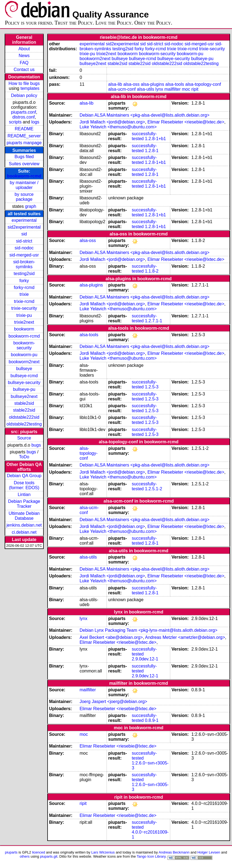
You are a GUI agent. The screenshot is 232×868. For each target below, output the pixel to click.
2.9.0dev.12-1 (145, 659)
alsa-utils (146, 89)
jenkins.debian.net (24, 525)
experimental (24, 220)
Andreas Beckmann (174, 852)
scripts (15, 122)
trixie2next (24, 322)
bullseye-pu (24, 389)
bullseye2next (24, 396)
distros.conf (24, 117)
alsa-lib (115, 84)
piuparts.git (49, 856)
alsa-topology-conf (203, 84)
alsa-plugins (152, 84)
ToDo (24, 457)
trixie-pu (24, 315)
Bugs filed (24, 157)
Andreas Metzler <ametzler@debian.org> (185, 637)
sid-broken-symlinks (24, 264)
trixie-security (24, 308)
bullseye (24, 369)
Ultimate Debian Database (24, 516)
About (24, 49)
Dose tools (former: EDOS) (24, 485)
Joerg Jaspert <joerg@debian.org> (113, 702)
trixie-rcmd (24, 301)
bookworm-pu (24, 355)
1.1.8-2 (152, 271)
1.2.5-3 (152, 387)
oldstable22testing (24, 424)
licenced (39, 852)
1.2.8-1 (152, 151)
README (24, 129)
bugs (36, 445)
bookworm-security (24, 345)
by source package (24, 197)
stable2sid (24, 403)
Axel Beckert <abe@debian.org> (111, 637)
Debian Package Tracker (24, 504)
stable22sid (24, 410)
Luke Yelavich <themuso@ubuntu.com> (118, 127)
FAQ (24, 63)
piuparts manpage (24, 143)
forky (24, 281)
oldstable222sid (24, 417)
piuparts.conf (24, 112)
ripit (195, 89)
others (25, 856)
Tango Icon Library (151, 856)
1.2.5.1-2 (153, 489)
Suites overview (24, 164)
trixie (24, 294)
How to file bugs (24, 83)
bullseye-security (24, 383)
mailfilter (173, 89)
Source (24, 438)
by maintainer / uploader (24, 185)
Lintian (24, 494)
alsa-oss (131, 84)
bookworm (24, 329)
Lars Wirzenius (103, 852)
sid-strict (24, 241)
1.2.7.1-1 (153, 321)
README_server (24, 136)
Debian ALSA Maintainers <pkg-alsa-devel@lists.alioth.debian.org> (144, 115)
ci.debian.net (24, 532)
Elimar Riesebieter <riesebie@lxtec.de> (186, 122)
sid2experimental (24, 227)
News (24, 56)
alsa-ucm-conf (122, 89)
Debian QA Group (24, 476)
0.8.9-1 (152, 720)
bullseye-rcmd (24, 376)
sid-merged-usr (24, 255)
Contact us (24, 70)
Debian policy (24, 95)
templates (30, 88)
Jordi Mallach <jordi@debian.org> (112, 122)
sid (24, 234)
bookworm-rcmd (24, 176)
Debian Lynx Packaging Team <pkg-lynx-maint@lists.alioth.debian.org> (149, 630)
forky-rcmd (24, 287)
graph (30, 206)
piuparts (11, 852)
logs (35, 122)
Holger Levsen (209, 852)
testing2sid (24, 274)
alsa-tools (175, 84)
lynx (159, 89)
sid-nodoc (24, 248)
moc (186, 89)
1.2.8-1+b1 (155, 139)
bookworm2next (24, 362)
